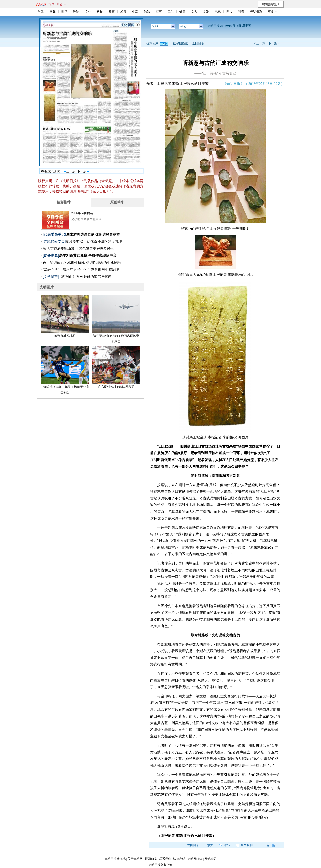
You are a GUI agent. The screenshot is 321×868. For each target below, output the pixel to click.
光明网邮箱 (195, 859)
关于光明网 (135, 859)
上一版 (70, 171)
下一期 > (274, 43)
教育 (112, 12)
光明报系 (256, 12)
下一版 (83, 171)
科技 (100, 12)
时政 (41, 12)
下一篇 (268, 845)
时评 (64, 12)
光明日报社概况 (115, 859)
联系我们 (165, 859)
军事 (159, 12)
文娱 (206, 12)
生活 (135, 12)
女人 (194, 12)
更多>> (273, 12)
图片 (229, 12)
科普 (241, 12)
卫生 (171, 12)
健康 (182, 12)
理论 (76, 12)
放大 (210, 845)
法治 (147, 12)
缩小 (225, 845)
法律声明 (179, 859)
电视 (218, 12)
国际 (53, 12)
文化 (88, 12)
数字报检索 (180, 43)
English (62, 4)
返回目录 (198, 43)
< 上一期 (260, 43)
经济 (123, 12)
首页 (51, 4)
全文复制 (244, 845)
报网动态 (151, 859)
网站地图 (210, 859)
